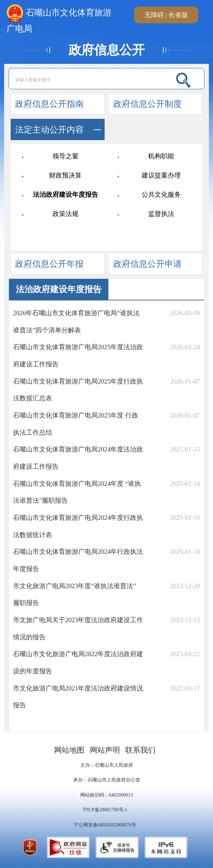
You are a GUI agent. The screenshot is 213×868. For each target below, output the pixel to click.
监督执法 (161, 214)
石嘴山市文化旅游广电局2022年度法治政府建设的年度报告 (78, 663)
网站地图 (69, 750)
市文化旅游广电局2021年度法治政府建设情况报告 (78, 697)
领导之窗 (66, 156)
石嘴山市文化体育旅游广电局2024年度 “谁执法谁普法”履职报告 (77, 492)
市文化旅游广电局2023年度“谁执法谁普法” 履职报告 (74, 595)
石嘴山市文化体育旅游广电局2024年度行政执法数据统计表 (78, 526)
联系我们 (140, 750)
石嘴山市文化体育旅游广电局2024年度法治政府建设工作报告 (78, 458)
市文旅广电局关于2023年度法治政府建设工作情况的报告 (78, 629)
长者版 (178, 15)
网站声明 (105, 750)
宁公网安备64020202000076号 (105, 825)
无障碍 (154, 15)
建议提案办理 (161, 175)
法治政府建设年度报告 (66, 195)
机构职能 (161, 156)
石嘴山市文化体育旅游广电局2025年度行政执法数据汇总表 (78, 390)
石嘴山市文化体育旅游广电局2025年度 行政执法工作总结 (76, 424)
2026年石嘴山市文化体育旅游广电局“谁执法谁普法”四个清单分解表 (76, 322)
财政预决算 (65, 175)
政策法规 (66, 214)
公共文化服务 (161, 195)
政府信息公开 (107, 50)
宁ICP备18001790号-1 (105, 810)
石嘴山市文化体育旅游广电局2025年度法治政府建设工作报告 (78, 356)
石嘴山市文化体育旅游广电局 (59, 15)
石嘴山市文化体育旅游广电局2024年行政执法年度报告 (78, 560)
